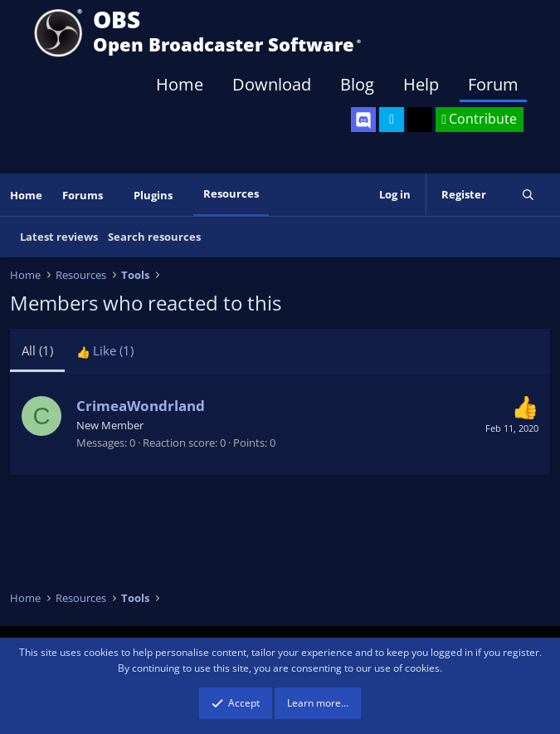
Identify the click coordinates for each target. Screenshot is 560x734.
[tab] (105, 350)
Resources (231, 193)
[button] (114, 196)
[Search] (528, 195)
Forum (493, 84)
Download (272, 84)
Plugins (153, 195)
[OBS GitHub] (420, 120)
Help (421, 84)
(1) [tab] (37, 350)
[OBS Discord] (363, 120)
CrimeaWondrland (141, 406)
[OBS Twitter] (392, 120)
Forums (83, 195)
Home (180, 84)
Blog (357, 84)
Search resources (154, 237)
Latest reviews (59, 237)
